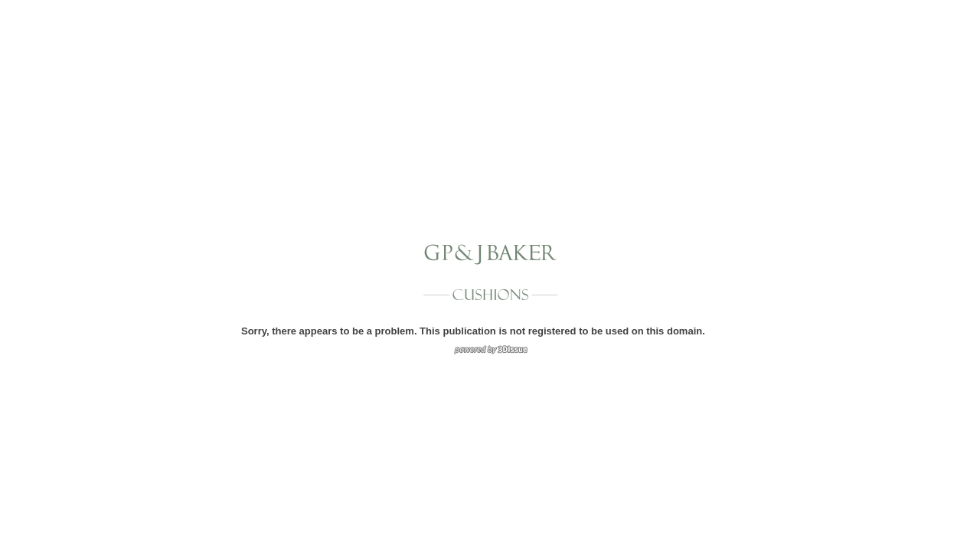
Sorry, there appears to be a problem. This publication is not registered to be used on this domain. (473, 331)
